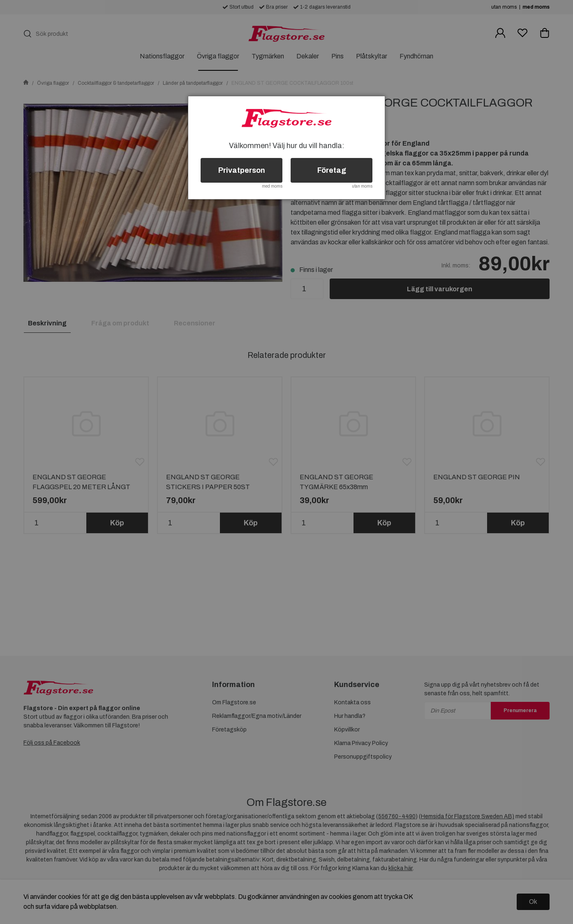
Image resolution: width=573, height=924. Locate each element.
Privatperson (242, 170)
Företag (332, 170)
